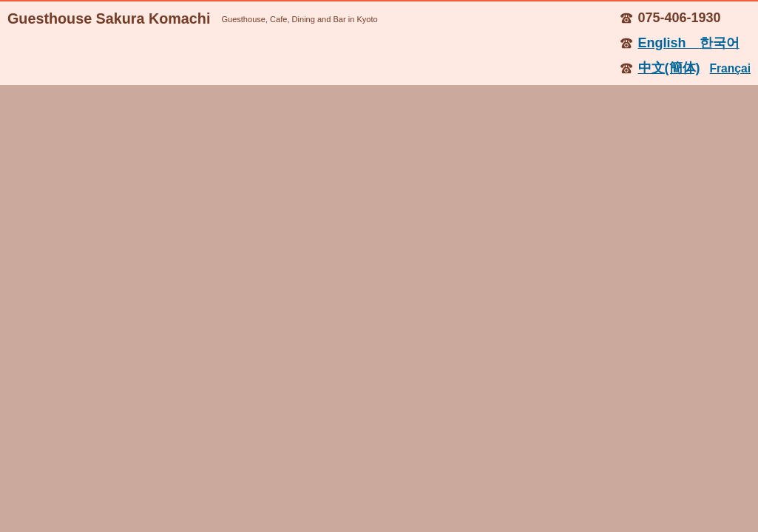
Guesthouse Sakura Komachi (109, 18)
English (669, 43)
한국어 (720, 43)
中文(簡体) (669, 68)
